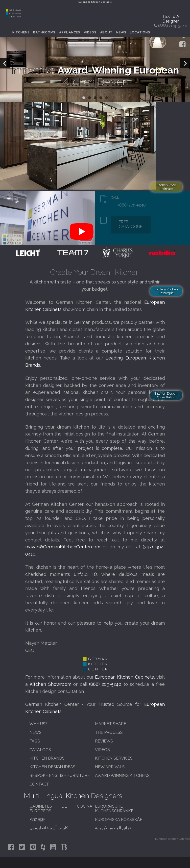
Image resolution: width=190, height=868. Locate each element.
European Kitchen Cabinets (124, 677)
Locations (140, 32)
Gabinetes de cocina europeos (61, 809)
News (121, 32)
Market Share (111, 724)
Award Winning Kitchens (122, 776)
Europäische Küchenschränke (114, 809)
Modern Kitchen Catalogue (166, 291)
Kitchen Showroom (50, 684)
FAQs (35, 741)
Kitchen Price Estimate (166, 187)
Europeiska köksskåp (119, 820)
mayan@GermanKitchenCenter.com (63, 547)
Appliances (70, 32)
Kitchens (21, 32)
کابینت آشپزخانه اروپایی (49, 828)
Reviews (104, 741)
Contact (39, 784)
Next (185, 63)
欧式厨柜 (37, 820)
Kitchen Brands (47, 758)
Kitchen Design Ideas (52, 767)
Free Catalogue (131, 224)
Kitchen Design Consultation (166, 395)
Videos (90, 32)
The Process (109, 732)
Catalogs (40, 750)
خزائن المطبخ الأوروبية (113, 828)
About (107, 32)
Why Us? (38, 724)
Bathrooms (44, 32)
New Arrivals (110, 767)
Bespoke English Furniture (60, 776)
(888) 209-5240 (132, 205)
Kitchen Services (114, 758)
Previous (5, 63)
